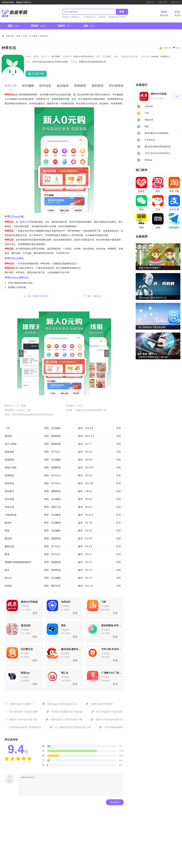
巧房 (147, 113)
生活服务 (34, 36)
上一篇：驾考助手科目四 (36, 296)
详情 (177, 96)
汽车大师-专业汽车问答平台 (157, 153)
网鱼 (147, 126)
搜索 (122, 12)
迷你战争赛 (102, 17)
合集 (89, 26)
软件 (25, 36)
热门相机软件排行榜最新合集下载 (78, 727)
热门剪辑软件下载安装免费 (28, 712)
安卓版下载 (37, 74)
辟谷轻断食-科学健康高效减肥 (158, 133)
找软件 (65, 26)
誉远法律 (149, 120)
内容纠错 (165, 48)
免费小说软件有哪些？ (26, 704)
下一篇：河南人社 (92, 296)
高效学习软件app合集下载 (28, 719)
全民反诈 (149, 106)
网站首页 (175, 2)
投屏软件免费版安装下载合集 (72, 712)
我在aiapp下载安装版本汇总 (66, 704)
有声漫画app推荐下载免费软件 (30, 727)
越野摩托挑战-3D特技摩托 (117, 17)
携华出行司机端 (159, 94)
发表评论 (115, 802)
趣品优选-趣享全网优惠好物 (157, 147)
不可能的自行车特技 (90, 17)
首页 (13, 26)
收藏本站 (150, 2)
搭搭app (148, 160)
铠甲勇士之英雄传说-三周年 (72, 17)
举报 (177, 48)
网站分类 (163, 2)
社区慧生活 (150, 140)
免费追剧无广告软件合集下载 (71, 719)
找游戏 (38, 26)
